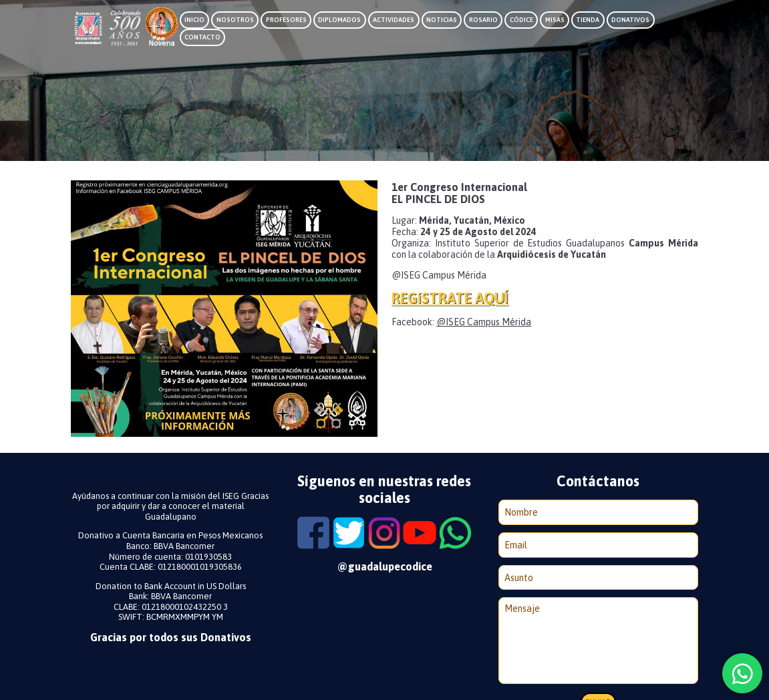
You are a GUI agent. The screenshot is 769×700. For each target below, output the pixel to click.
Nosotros (235, 20)
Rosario (483, 20)
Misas (555, 20)
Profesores (286, 20)
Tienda (588, 20)
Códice (521, 20)
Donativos (630, 20)
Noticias (442, 20)
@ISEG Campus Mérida (484, 322)
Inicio (194, 20)
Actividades (394, 20)
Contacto (202, 37)
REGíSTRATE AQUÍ (450, 299)
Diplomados (339, 20)
